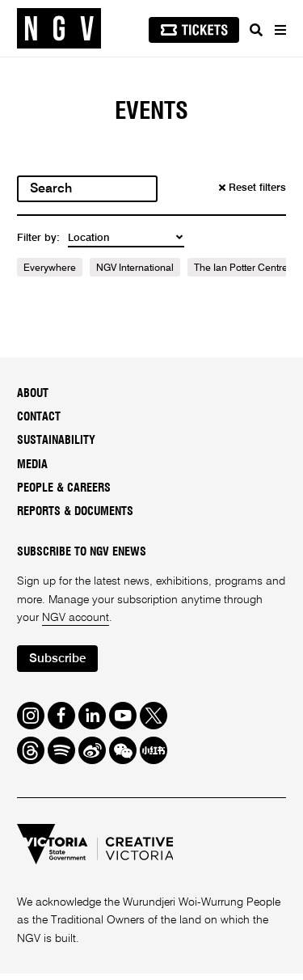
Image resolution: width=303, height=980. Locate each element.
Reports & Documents (75, 512)
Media (32, 465)
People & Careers (64, 488)
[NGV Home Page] (59, 29)
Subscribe (57, 659)
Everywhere (50, 268)
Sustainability (56, 441)
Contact (39, 417)
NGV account (76, 618)
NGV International (135, 268)
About (33, 394)
